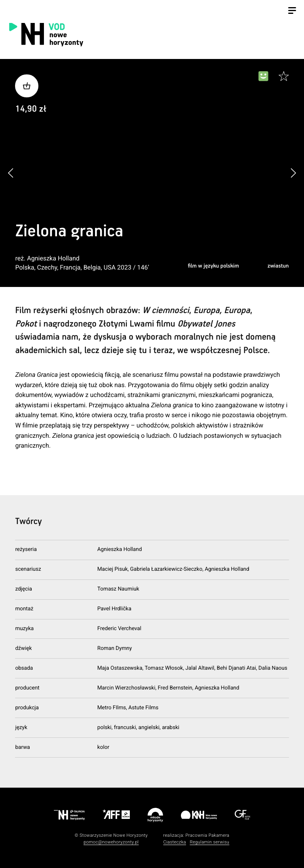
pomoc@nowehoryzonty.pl (111, 842)
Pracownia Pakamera (207, 835)
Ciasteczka (175, 842)
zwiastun (278, 266)
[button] (293, 173)
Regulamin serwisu (209, 842)
